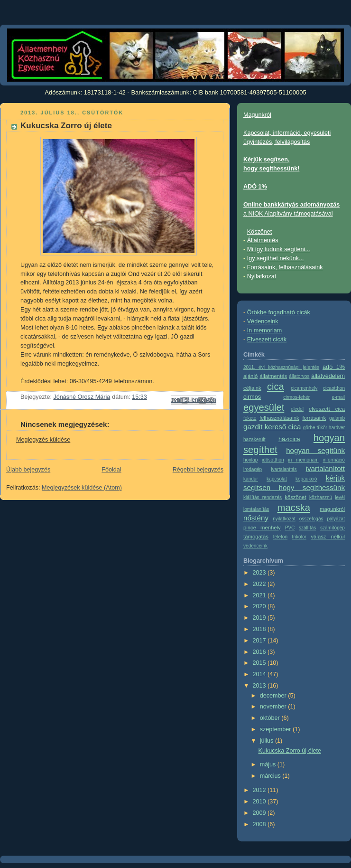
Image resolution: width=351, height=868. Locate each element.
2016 (260, 652)
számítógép (333, 528)
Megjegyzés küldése (43, 440)
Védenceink (263, 321)
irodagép (253, 469)
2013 (260, 686)
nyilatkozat (284, 519)
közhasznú (321, 497)
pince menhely (262, 528)
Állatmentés (263, 240)
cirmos (252, 397)
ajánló (250, 376)
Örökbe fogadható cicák (279, 312)
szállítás (307, 528)
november (274, 707)
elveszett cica (327, 409)
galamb (337, 418)
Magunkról (257, 115)
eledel (297, 409)
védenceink (255, 546)
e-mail (338, 397)
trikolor (299, 537)
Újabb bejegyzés (28, 470)
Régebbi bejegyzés (198, 470)
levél (340, 497)
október (271, 718)
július (268, 741)
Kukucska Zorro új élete (290, 751)
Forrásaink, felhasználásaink (285, 267)
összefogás (311, 519)
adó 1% (334, 367)
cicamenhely (304, 388)
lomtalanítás (256, 509)
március (271, 776)
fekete (250, 418)
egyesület (264, 407)
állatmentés (273, 376)
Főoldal (111, 470)
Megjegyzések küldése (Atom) (82, 488)
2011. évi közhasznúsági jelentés (281, 367)
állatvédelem (328, 376)
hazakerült (254, 439)
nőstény (256, 518)
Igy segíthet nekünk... (276, 258)
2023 (260, 573)
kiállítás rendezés (263, 497)
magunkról (332, 509)
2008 (260, 824)
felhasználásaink (279, 418)
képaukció (306, 479)
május (269, 764)
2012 (260, 790)
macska (294, 508)
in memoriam (303, 460)
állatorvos (299, 376)
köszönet (295, 497)
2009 (260, 813)
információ (334, 460)
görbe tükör (315, 428)
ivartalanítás (284, 469)
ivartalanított (325, 468)
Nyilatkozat (262, 276)
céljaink (252, 388)
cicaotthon (334, 388)
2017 (260, 641)
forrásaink (314, 418)
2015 (260, 663)
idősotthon (273, 460)
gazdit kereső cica (272, 427)
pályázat (336, 519)
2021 (260, 595)
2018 (260, 629)
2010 (260, 802)
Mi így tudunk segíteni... (279, 249)
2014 (260, 674)
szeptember (276, 729)
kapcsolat (277, 479)
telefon (280, 537)
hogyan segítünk (315, 450)
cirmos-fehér (296, 397)
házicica (289, 439)
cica (276, 387)
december (274, 696)
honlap (250, 460)
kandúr (251, 479)
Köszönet (260, 232)
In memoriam (265, 330)
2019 (260, 618)
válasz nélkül (328, 537)
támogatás (256, 537)
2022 (260, 584)
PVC (290, 528)
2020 (260, 606)
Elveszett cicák (267, 340)
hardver (337, 428)
